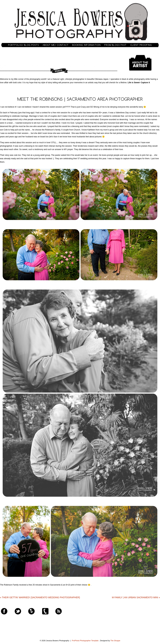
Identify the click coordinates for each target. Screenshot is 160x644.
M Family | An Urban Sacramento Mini (136, 597)
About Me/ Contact (56, 45)
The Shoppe (115, 641)
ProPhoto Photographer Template (85, 641)
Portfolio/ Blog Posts (24, 45)
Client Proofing (141, 45)
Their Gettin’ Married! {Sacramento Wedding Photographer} (40, 597)
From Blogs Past (115, 45)
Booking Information (86, 45)
